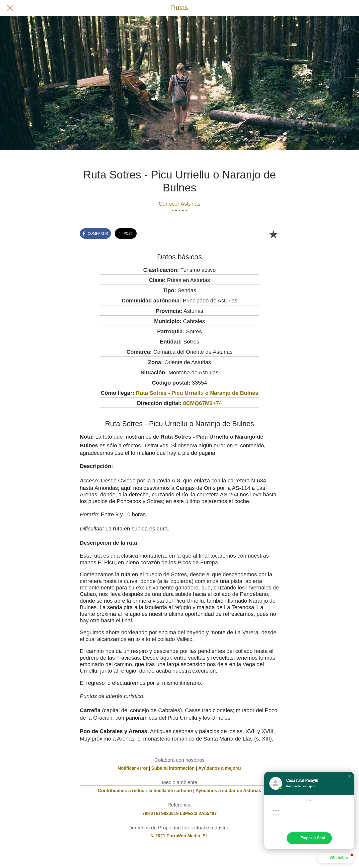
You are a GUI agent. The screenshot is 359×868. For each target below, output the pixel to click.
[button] (350, 776)
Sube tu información (173, 768)
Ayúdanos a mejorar (220, 768)
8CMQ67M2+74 (202, 403)
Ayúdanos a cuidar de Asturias (228, 791)
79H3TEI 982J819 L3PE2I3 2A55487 (179, 813)
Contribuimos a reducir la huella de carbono (145, 791)
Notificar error (133, 768)
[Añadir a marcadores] (273, 234)
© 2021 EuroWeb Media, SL (180, 836)
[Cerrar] (10, 8)
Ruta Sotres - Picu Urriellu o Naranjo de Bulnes (197, 393)
